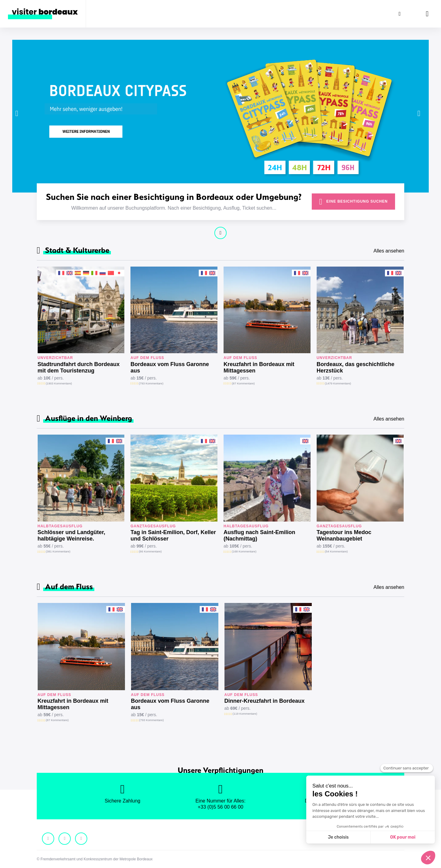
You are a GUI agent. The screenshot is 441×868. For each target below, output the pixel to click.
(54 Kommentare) (336, 551)
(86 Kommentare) (150, 551)
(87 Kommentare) (243, 383)
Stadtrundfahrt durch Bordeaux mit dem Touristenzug (79, 367)
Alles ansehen (389, 251)
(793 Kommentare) (151, 383)
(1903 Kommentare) (59, 383)
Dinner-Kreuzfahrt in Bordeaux (265, 701)
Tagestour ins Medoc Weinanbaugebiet (344, 535)
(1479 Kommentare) (338, 383)
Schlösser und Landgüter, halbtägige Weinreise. (72, 535)
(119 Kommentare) (245, 714)
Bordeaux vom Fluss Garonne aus (170, 367)
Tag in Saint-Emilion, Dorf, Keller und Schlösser (173, 535)
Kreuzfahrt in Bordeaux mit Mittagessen (259, 367)
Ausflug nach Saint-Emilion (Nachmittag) (259, 535)
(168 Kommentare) (244, 551)
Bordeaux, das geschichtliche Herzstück (356, 367)
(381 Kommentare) (58, 551)
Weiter (221, 233)
